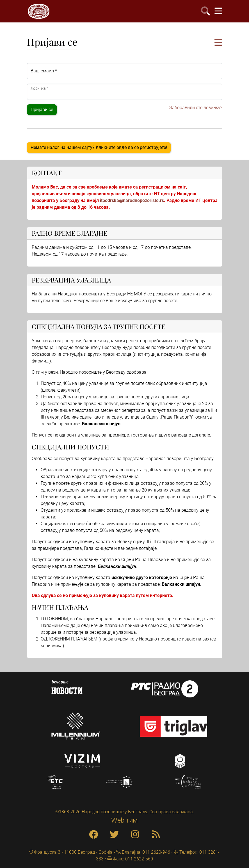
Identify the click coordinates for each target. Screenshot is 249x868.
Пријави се (42, 110)
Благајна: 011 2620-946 (145, 852)
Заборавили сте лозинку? (196, 108)
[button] (218, 43)
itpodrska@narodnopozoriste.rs (132, 200)
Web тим (124, 820)
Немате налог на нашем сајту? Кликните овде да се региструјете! (99, 147)
